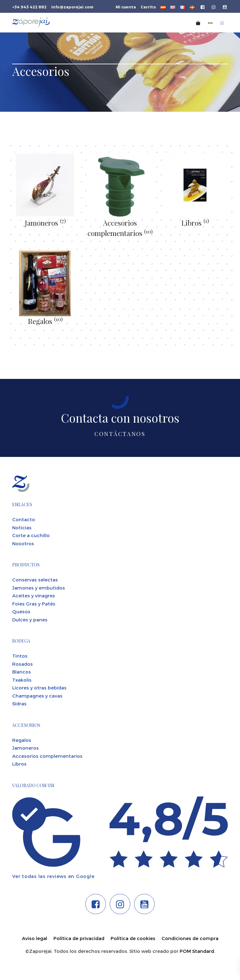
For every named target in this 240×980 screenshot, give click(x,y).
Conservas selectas (35, 580)
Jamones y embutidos (39, 588)
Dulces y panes (30, 620)
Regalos (45, 321)
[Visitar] (203, 7)
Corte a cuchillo (31, 535)
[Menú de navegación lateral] (210, 23)
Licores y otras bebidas (39, 688)
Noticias (22, 527)
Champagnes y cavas (37, 696)
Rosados (22, 664)
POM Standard (197, 951)
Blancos (22, 672)
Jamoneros (45, 223)
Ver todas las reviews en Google (53, 876)
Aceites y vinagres (34, 595)
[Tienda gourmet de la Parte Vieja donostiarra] (68, 23)
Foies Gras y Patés (34, 604)
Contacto (24, 519)
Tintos (20, 656)
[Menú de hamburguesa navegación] (222, 23)
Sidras (19, 703)
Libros (195, 223)
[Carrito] (198, 23)
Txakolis (22, 680)
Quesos (21, 611)
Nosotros (23, 543)
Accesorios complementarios (47, 756)
